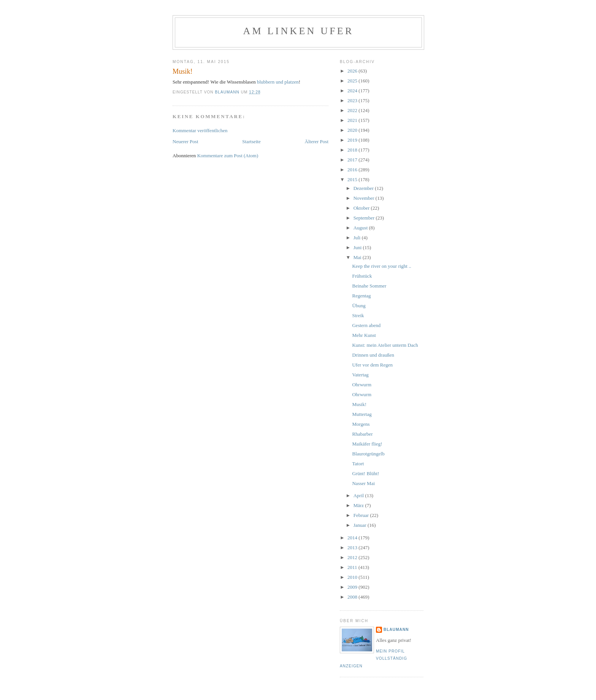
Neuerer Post (185, 141)
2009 (353, 587)
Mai (358, 257)
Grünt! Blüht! (365, 473)
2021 (353, 120)
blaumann (396, 630)
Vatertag (360, 375)
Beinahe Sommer (369, 286)
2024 (353, 91)
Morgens (361, 424)
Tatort (358, 464)
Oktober (362, 208)
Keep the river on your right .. (381, 266)
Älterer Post (317, 141)
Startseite (251, 141)
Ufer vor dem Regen (372, 365)
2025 (353, 81)
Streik (358, 315)
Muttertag (362, 414)
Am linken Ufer (299, 31)
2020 (353, 130)
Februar (362, 515)
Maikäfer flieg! (367, 444)
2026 (353, 71)
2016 (353, 170)
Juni (358, 247)
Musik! (359, 404)
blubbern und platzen (278, 82)
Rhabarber (362, 434)
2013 (353, 548)
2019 (353, 140)
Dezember (364, 188)
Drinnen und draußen (373, 355)
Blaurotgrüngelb (368, 454)
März (359, 505)
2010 (353, 577)
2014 (353, 538)
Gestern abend (366, 325)
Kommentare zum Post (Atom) (228, 156)
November (365, 198)
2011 (353, 567)
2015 (353, 179)
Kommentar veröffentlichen (200, 130)
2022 (353, 110)
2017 (353, 160)
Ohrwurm (362, 385)
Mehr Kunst (364, 335)
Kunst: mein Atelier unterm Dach (385, 345)
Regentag (361, 296)
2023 (353, 100)
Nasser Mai (363, 483)
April (359, 495)
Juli (358, 238)
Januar (361, 525)
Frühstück (362, 276)
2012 (353, 557)
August (361, 228)
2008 (353, 597)
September (365, 218)
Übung (359, 306)
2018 (353, 150)
